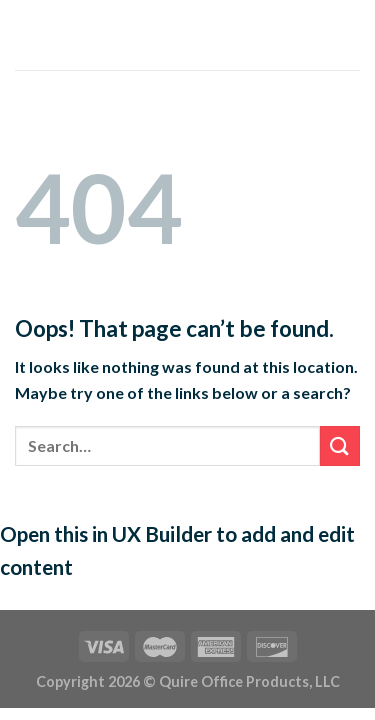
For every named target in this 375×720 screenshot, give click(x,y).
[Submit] (340, 445)
